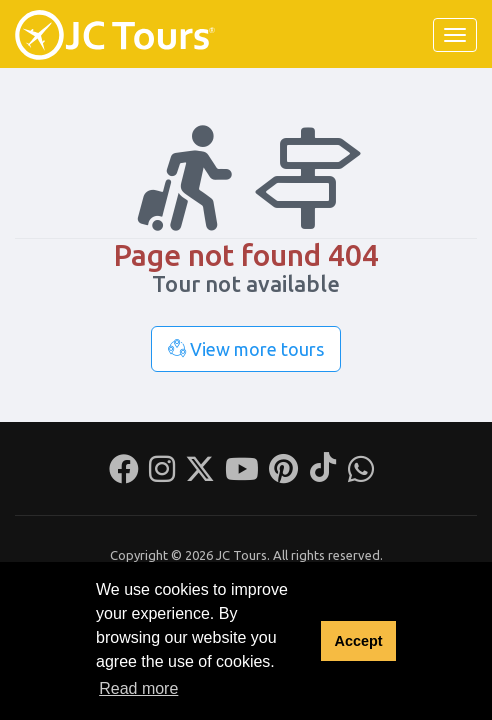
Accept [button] (358, 641)
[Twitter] (200, 475)
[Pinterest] (283, 475)
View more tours (246, 349)
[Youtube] (242, 475)
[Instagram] (162, 475)
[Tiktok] (323, 475)
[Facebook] (124, 475)
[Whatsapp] (361, 475)
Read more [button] (138, 688)
